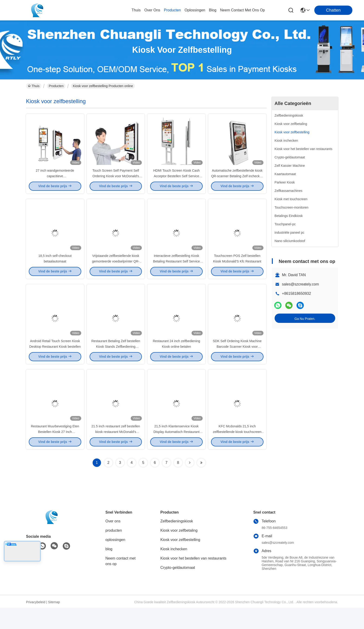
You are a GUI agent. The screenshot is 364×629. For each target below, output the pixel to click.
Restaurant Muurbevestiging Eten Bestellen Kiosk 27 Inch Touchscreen (55, 453)
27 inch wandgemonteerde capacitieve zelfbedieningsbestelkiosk (55, 181)
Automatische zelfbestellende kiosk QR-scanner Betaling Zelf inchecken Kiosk (237, 181)
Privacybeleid (36, 623)
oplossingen (195, 10)
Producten (56, 86)
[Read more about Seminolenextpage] (190, 484)
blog (213, 10)
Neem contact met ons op (120, 582)
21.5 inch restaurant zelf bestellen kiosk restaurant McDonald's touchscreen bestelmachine (116, 453)
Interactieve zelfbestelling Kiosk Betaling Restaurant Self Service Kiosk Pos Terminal (176, 272)
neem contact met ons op (242, 10)
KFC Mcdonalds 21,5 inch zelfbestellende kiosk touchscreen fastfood (237, 453)
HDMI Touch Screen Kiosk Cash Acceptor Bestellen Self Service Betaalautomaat (176, 181)
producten (172, 10)
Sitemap (54, 623)
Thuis (136, 10)
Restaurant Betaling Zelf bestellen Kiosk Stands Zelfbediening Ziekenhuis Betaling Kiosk (116, 362)
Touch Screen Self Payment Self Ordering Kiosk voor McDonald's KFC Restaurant (116, 181)
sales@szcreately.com (301, 284)
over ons (152, 10)
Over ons (113, 542)
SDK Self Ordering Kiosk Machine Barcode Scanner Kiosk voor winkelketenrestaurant (237, 362)
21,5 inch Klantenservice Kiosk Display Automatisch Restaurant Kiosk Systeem (176, 453)
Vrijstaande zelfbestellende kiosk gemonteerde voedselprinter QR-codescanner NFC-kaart (116, 272)
